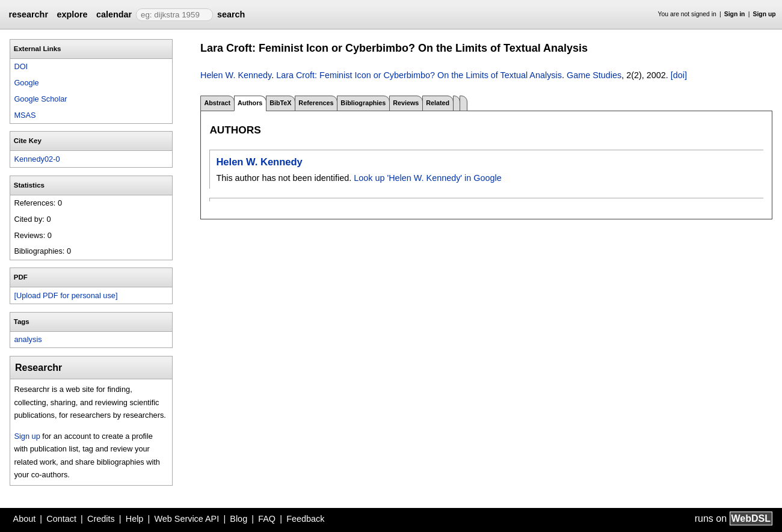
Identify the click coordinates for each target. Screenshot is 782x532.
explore (72, 14)
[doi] (679, 75)
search (231, 14)
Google (26, 83)
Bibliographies (363, 103)
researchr (28, 14)
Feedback (305, 519)
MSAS (25, 115)
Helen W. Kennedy (236, 75)
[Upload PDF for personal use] (66, 295)
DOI (21, 66)
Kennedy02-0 (37, 159)
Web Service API (186, 519)
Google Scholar (40, 99)
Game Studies (594, 75)
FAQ (267, 519)
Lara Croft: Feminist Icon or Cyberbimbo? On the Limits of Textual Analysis (419, 75)
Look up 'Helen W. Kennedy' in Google (428, 178)
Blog (239, 519)
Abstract (217, 103)
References (316, 103)
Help (135, 519)
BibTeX (280, 103)
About (25, 519)
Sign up (765, 14)
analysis (28, 339)
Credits (101, 519)
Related (438, 103)
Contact (61, 519)
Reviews (406, 103)
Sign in (735, 14)
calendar (114, 14)
